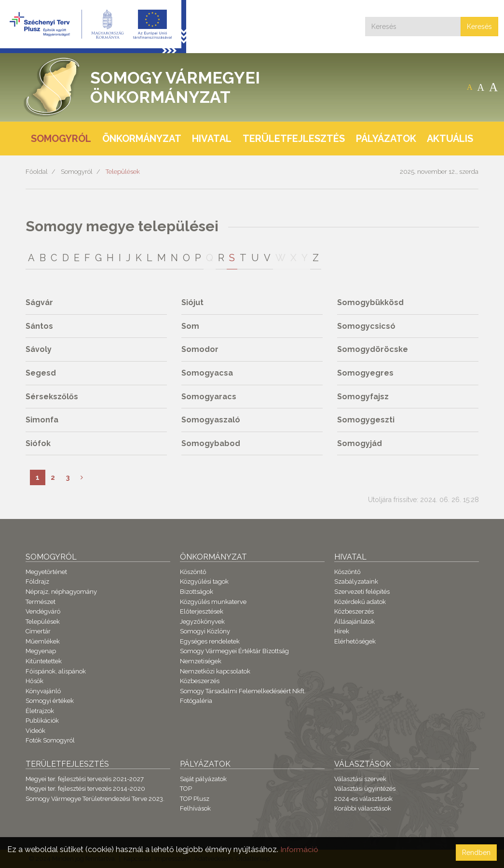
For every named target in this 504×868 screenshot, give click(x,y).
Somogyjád (360, 443)
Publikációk (42, 721)
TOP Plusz (195, 799)
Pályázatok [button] (386, 139)
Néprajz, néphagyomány (61, 592)
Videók (35, 731)
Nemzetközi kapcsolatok (215, 671)
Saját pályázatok (203, 779)
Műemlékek (43, 641)
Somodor (200, 349)
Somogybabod (211, 443)
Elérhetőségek (355, 641)
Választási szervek (360, 779)
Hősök (34, 681)
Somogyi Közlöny (205, 631)
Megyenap (41, 651)
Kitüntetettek (44, 661)
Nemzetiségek (201, 661)
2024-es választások (363, 799)
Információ (300, 849)
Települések (123, 172)
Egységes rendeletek (210, 641)
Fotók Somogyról (50, 740)
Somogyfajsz (363, 397)
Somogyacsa (207, 373)
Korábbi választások (363, 808)
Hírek (342, 631)
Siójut (192, 302)
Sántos (39, 326)
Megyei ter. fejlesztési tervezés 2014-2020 (85, 789)
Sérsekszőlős (52, 397)
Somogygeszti (366, 420)
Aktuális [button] (450, 139)
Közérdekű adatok (360, 602)
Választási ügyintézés (365, 789)
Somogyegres (365, 373)
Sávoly (39, 349)
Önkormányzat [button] (142, 139)
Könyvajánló (43, 691)
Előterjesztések (202, 611)
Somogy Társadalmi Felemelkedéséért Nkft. (243, 691)
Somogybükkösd (370, 302)
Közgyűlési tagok (204, 581)
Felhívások (195, 808)
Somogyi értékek (50, 701)
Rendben (476, 853)
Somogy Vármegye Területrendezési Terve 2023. (95, 799)
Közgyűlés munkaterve (213, 602)
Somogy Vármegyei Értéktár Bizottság (234, 651)
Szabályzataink (356, 581)
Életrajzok (40, 711)
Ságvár (39, 302)
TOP (186, 789)
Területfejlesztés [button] (294, 139)
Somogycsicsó (366, 326)
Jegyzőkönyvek (202, 622)
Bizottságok (197, 592)
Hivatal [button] (212, 139)
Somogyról (77, 172)
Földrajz (37, 581)
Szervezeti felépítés (362, 592)
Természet (41, 602)
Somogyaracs (209, 397)
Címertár (38, 631)
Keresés (479, 27)
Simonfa (42, 420)
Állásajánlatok (354, 622)
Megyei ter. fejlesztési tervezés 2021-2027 (85, 779)
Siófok (38, 443)
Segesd (41, 373)
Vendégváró (43, 611)
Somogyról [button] (61, 139)
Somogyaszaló (211, 420)
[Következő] (82, 477)
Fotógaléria (196, 701)
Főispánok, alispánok (56, 671)
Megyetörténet (46, 572)
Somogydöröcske (373, 349)
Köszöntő (193, 572)
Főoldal (37, 172)
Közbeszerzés (200, 681)
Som (190, 326)
